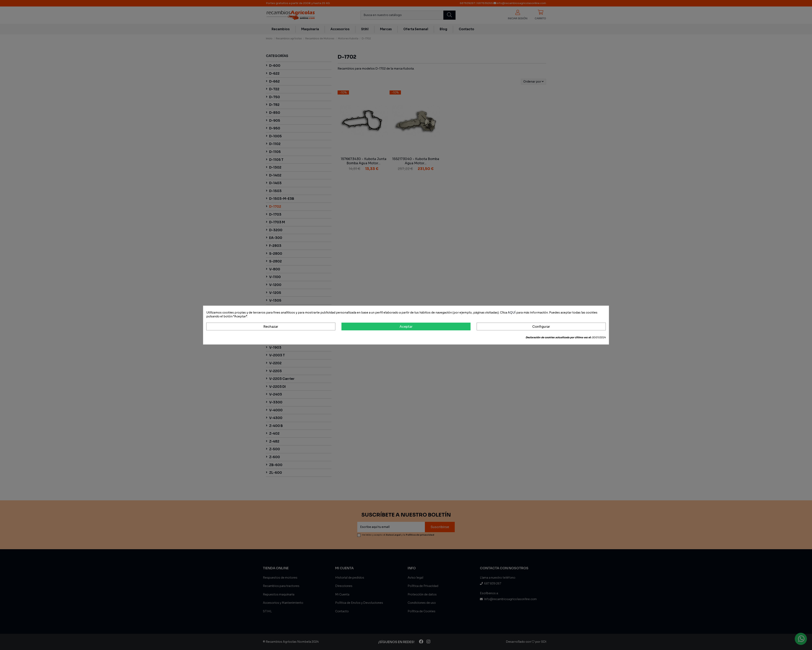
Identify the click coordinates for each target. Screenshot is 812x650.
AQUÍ (512, 312)
